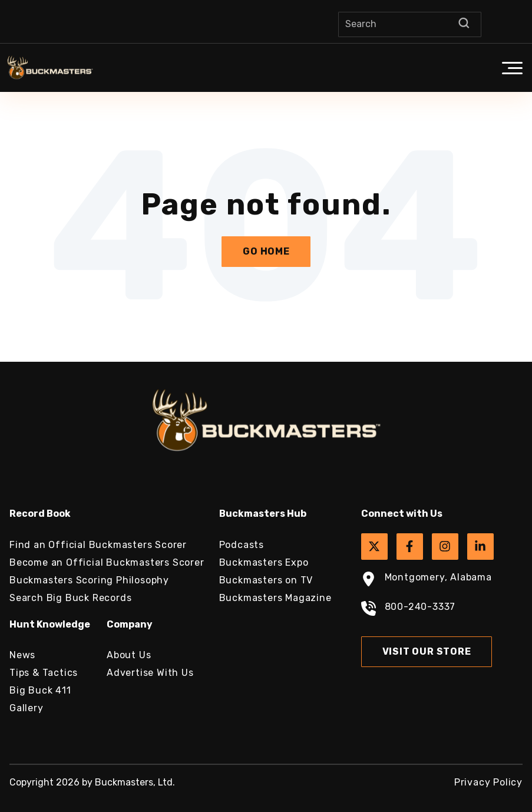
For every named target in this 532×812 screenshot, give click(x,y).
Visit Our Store (427, 651)
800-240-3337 (409, 610)
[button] (512, 68)
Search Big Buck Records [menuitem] (70, 598)
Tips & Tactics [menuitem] (44, 673)
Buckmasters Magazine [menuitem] (275, 598)
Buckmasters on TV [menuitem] (266, 580)
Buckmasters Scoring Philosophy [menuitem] (89, 580)
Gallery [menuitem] (27, 708)
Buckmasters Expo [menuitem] (264, 562)
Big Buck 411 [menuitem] (40, 690)
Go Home (266, 251)
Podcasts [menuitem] (242, 545)
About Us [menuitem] (129, 655)
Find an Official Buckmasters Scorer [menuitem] (98, 545)
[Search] (410, 24)
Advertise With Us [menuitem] (150, 673)
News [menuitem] (22, 655)
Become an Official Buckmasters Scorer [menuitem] (107, 562)
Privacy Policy (488, 782)
